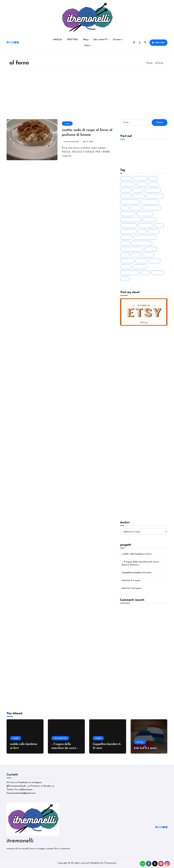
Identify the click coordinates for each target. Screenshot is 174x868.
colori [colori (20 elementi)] (138, 190)
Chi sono (118, 40)
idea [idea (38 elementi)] (160, 225)
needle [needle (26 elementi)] (142, 261)
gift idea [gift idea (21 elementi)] (150, 220)
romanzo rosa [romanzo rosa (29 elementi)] (130, 273)
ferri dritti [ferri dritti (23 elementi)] (128, 214)
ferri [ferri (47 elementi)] (125, 208)
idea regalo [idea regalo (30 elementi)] (129, 231)
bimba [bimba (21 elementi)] (143, 184)
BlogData (96, 863)
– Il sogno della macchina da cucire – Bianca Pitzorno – (141, 563)
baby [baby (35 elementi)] (154, 178)
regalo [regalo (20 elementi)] (127, 267)
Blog (86, 40)
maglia (16, 738)
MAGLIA (58, 40)
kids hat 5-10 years (132, 588)
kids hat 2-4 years (131, 580)
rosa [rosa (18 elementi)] (146, 273)
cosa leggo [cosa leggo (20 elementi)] (153, 190)
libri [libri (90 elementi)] (125, 255)
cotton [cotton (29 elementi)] (140, 196)
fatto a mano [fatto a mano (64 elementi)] (150, 202)
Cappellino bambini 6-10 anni (137, 573)
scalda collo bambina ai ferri (137, 554)
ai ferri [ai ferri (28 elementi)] (127, 178)
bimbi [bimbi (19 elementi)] (155, 184)
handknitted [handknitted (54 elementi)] (129, 225)
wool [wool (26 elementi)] (126, 279)
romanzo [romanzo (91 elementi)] (140, 267)
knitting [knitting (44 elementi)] (127, 237)
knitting (140, 742)
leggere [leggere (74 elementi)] (151, 249)
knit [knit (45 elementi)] (143, 231)
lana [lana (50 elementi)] (126, 243)
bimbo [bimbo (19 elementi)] (126, 190)
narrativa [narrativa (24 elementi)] (128, 261)
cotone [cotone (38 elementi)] (127, 196)
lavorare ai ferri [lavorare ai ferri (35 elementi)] (142, 243)
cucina (67, 123)
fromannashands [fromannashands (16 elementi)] (131, 220)
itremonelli (20, 841)
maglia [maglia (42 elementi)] (149, 255)
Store (88, 45)
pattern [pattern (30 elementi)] (155, 261)
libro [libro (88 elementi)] (136, 255)
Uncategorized (60, 738)
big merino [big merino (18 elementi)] (128, 184)
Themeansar (110, 863)
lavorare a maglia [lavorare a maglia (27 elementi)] (132, 249)
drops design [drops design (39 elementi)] (156, 196)
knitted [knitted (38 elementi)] (154, 231)
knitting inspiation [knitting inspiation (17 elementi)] (146, 237)
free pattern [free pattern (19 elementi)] (145, 214)
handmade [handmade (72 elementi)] (146, 225)
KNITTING (72, 40)
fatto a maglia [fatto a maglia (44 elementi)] (130, 202)
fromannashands (71, 141)
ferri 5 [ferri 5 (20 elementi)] (137, 208)
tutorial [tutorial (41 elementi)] (158, 273)
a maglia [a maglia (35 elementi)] (141, 178)
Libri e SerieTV (101, 40)
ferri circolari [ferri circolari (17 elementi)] (152, 208)
